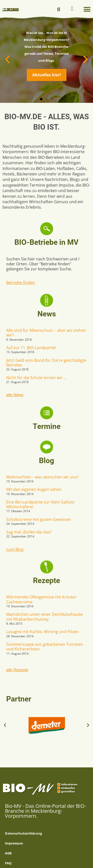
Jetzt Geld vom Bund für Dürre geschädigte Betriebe (46, 363)
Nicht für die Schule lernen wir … (36, 378)
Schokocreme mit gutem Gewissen (39, 519)
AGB (8, 853)
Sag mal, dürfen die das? (29, 532)
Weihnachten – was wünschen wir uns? (42, 477)
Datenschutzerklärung (23, 833)
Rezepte (46, 580)
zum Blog (15, 549)
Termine (47, 426)
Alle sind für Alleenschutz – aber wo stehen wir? (46, 333)
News (47, 314)
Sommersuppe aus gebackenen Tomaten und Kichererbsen (45, 647)
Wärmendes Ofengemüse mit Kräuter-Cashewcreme (42, 599)
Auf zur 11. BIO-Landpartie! (31, 348)
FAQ (8, 863)
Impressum (14, 843)
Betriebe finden (21, 282)
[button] (59, 9)
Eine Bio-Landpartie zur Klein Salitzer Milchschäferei (41, 504)
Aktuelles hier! (47, 75)
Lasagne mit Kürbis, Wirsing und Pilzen (42, 632)
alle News (15, 395)
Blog (46, 461)
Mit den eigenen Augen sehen (34, 489)
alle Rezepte (17, 670)
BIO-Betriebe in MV (46, 242)
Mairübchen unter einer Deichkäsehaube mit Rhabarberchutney (45, 617)
